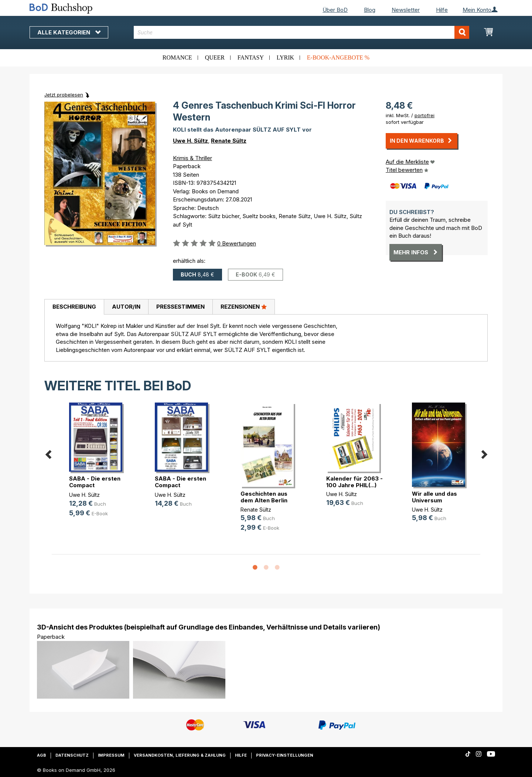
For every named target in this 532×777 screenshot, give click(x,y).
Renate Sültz (229, 141)
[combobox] (302, 32)
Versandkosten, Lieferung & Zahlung (180, 755)
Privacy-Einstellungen (285, 755)
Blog (370, 10)
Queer (215, 57)
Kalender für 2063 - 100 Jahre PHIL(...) (354, 482)
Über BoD (335, 10)
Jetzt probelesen (64, 95)
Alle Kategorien (69, 32)
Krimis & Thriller (192, 158)
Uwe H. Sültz (190, 141)
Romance (177, 57)
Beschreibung (74, 307)
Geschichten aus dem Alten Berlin (264, 497)
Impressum (111, 755)
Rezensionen (244, 306)
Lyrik (285, 57)
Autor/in (126, 307)
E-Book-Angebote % (338, 57)
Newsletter (406, 10)
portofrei (424, 115)
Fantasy (251, 57)
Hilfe (442, 10)
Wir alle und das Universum (434, 497)
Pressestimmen (180, 307)
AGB (42, 755)
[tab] (74, 307)
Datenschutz (72, 755)
